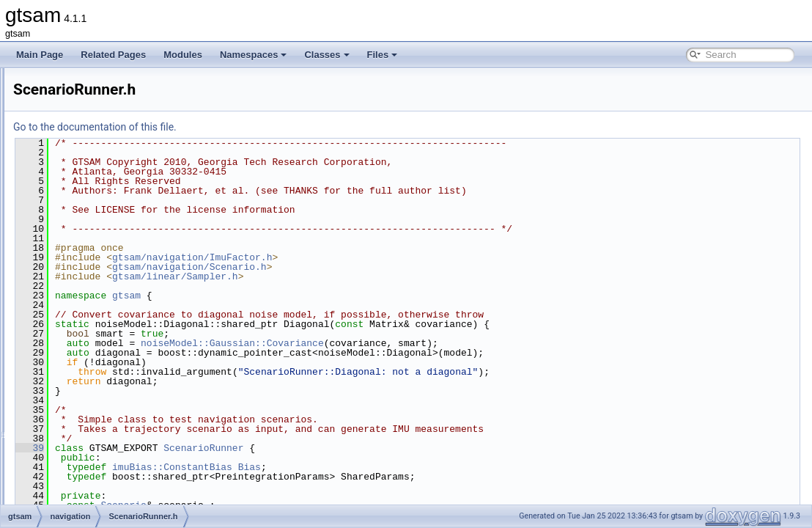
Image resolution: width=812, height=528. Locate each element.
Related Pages (113, 55)
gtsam (310, 296)
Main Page (40, 55)
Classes (326, 55)
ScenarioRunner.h (107, 302)
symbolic (77, 415)
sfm (67, 383)
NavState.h (93, 205)
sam (69, 367)
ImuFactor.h (95, 125)
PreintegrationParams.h (118, 270)
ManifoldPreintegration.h (119, 189)
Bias (433, 467)
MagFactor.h (96, 141)
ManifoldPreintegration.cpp (124, 173)
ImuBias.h (91, 92)
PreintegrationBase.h (113, 254)
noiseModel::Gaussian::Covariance (416, 343)
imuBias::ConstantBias (355, 467)
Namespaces (254, 55)
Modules (183, 55)
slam (69, 399)
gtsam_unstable (80, 480)
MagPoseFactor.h (106, 157)
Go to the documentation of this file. (278, 127)
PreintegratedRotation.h (118, 238)
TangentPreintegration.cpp (123, 318)
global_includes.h (94, 431)
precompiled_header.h (104, 463)
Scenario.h (93, 286)
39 (213, 448)
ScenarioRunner (387, 448)
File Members (63, 496)
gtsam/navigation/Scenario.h (373, 267)
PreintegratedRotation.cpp (123, 221)
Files (383, 55)
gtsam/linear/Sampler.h (358, 276)
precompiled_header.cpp (108, 447)
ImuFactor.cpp (100, 109)
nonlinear (78, 351)
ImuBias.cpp (96, 76)
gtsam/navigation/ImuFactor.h (375, 257)
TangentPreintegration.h (118, 334)
